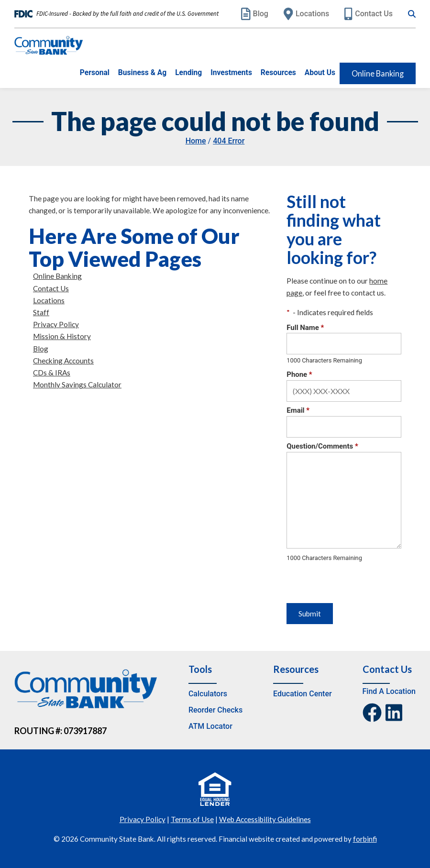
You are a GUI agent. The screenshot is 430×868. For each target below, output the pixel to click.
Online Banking (378, 73)
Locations (306, 14)
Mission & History (62, 336)
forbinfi (365, 839)
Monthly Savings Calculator (77, 385)
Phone (299, 374)
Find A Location (389, 691)
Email (298, 410)
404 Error (229, 141)
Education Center (303, 694)
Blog (255, 14)
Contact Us (369, 14)
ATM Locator (210, 726)
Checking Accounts (63, 361)
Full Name (305, 328)
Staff (41, 312)
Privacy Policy (56, 324)
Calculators (208, 694)
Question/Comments (322, 446)
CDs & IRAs (52, 373)
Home (196, 141)
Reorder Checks (215, 710)
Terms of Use (192, 819)
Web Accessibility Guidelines (265, 819)
